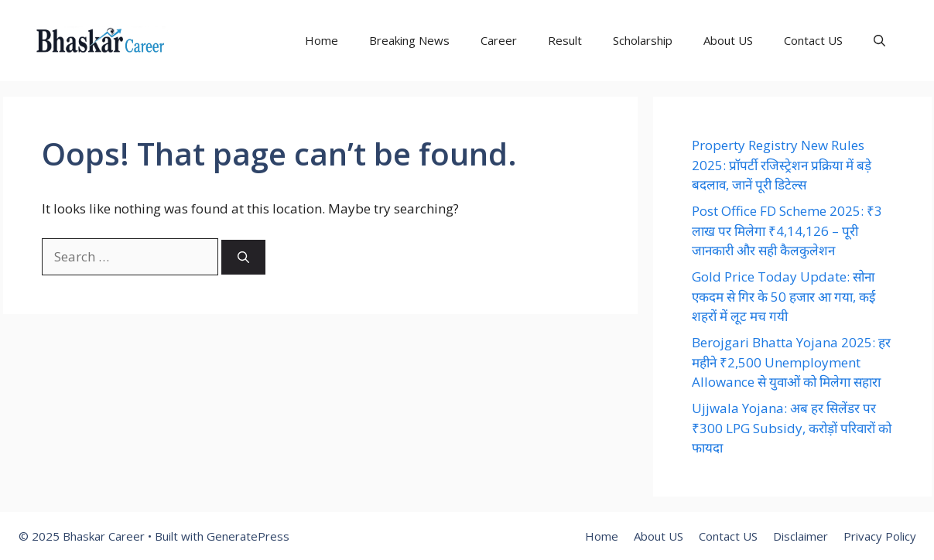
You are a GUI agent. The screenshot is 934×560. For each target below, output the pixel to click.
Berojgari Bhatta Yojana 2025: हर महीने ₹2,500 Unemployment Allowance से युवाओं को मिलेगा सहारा (791, 362)
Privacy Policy (880, 536)
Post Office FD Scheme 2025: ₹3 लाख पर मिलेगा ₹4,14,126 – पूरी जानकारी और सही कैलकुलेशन (787, 230)
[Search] (243, 257)
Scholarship (643, 40)
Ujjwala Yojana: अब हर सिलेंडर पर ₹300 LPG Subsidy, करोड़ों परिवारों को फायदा (792, 428)
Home (322, 40)
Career (499, 40)
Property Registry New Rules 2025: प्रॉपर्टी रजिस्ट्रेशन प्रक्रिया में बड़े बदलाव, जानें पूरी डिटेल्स (782, 165)
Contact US (813, 40)
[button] (879, 41)
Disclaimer (801, 536)
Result (565, 40)
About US (728, 40)
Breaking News (409, 40)
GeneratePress (248, 536)
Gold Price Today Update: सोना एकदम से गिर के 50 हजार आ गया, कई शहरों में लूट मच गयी (783, 296)
